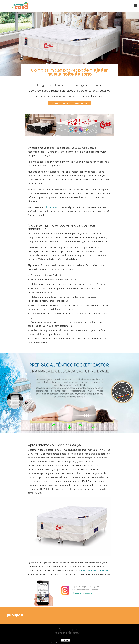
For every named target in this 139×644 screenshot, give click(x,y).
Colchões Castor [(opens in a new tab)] (51, 207)
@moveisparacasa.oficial (83, 593)
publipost (15, 615)
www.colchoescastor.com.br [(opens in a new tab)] (95, 570)
